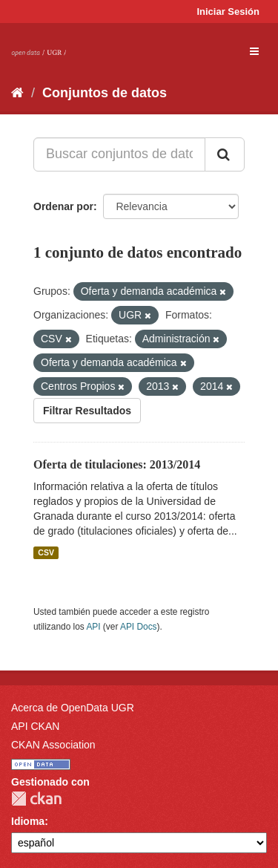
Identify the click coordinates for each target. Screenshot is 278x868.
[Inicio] (17, 93)
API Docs (139, 627)
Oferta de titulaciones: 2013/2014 (117, 464)
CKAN (36, 799)
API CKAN (35, 726)
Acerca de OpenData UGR (73, 708)
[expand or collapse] (254, 51)
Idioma (28, 821)
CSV (46, 552)
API (93, 627)
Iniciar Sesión (228, 12)
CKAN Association (53, 745)
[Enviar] (225, 154)
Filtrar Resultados (87, 411)
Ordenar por (63, 206)
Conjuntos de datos (105, 93)
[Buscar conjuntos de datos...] (119, 154)
